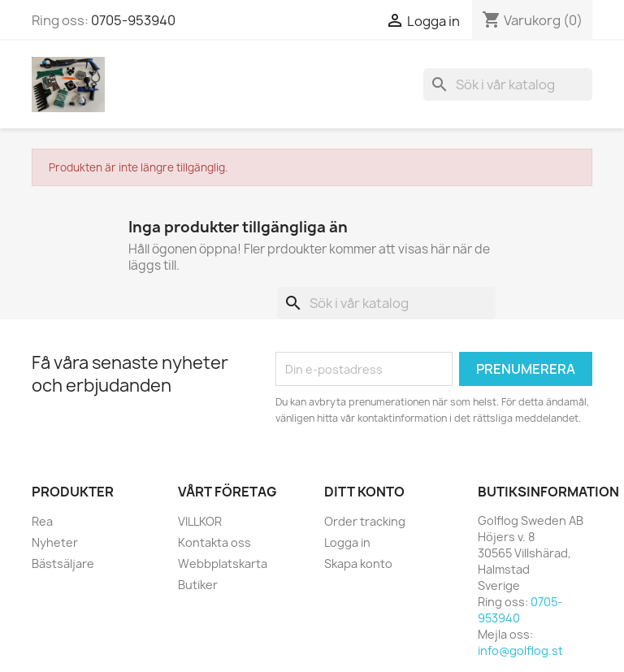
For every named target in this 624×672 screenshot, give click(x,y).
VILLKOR (200, 521)
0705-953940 (133, 20)
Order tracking (365, 521)
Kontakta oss (214, 542)
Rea (42, 521)
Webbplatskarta (223, 564)
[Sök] (508, 85)
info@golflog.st (520, 650)
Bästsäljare (63, 564)
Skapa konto (358, 564)
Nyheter (55, 542)
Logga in (347, 542)
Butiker (198, 585)
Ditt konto (364, 492)
